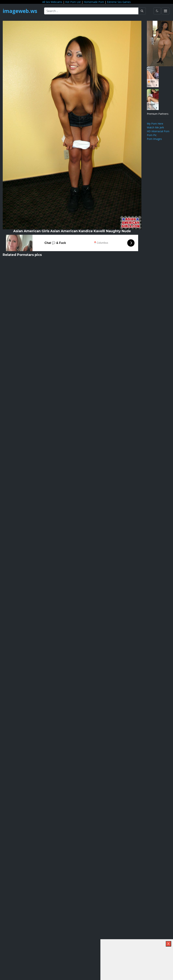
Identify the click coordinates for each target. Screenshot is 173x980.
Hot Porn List (73, 2)
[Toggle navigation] (165, 11)
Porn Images (154, 139)
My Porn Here (155, 124)
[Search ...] (91, 11)
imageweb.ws (20, 11)
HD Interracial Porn (158, 131)
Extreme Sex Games (119, 2)
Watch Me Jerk (155, 127)
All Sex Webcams (52, 2)
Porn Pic (152, 135)
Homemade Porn (94, 2)
